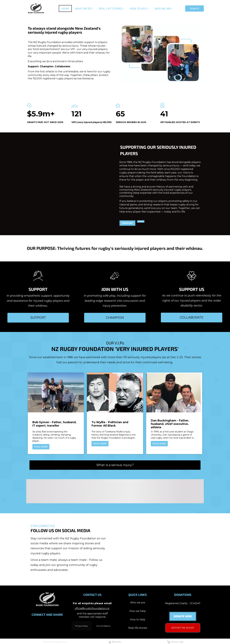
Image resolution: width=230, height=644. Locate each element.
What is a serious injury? (115, 465)
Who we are (138, 603)
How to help (138, 620)
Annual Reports (103, 626)
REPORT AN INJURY (183, 628)
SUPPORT (38, 318)
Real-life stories (138, 628)
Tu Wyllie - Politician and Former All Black (110, 424)
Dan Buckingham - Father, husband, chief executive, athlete (170, 424)
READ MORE (41, 447)
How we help (138, 611)
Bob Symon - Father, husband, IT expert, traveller (54, 424)
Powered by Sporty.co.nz (55, 642)
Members (115, 642)
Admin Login (175, 642)
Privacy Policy (82, 626)
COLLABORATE (192, 317)
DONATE (194, 8)
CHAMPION (115, 318)
